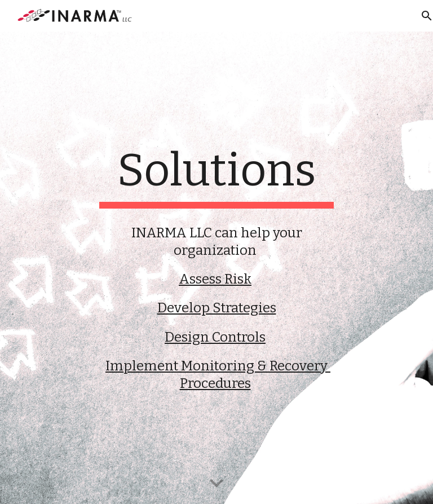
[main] (216, 176)
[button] (216, 484)
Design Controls (215, 337)
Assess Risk (215, 279)
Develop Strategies (217, 308)
